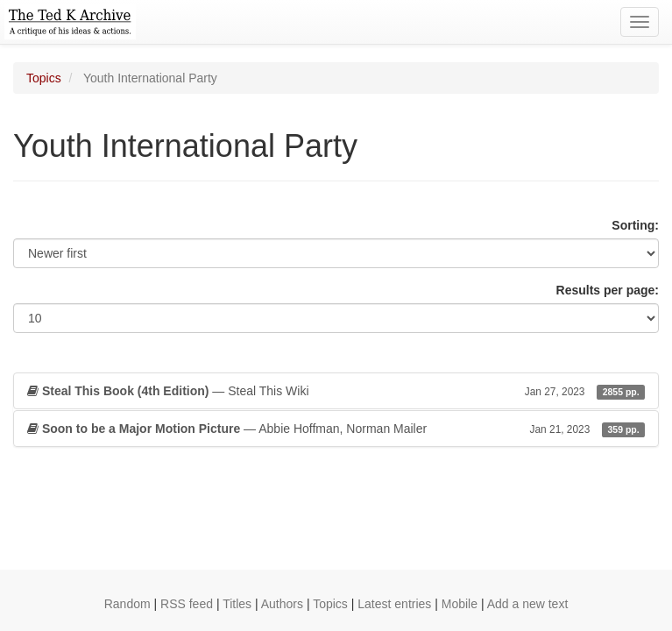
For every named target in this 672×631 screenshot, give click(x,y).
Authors (282, 604)
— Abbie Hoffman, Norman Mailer (336, 429)
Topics (44, 78)
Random (127, 604)
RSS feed (187, 604)
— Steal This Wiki (336, 391)
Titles (237, 604)
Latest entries (394, 604)
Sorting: (635, 225)
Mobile (460, 604)
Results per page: (608, 290)
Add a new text (528, 604)
